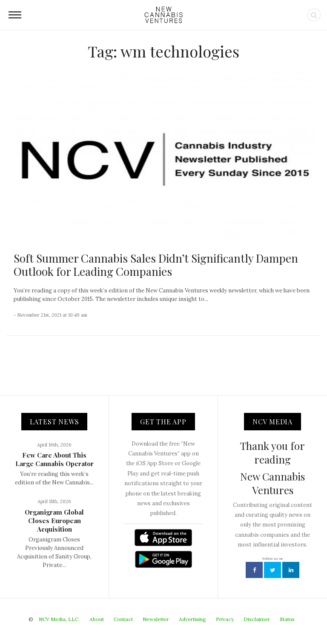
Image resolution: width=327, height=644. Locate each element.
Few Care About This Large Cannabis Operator (54, 459)
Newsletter (156, 619)
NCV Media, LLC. (59, 619)
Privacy (225, 619)
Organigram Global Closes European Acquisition (54, 521)
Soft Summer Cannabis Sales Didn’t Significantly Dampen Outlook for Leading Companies (156, 265)
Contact (123, 619)
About (97, 619)
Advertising (192, 619)
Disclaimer (257, 619)
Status (287, 619)
